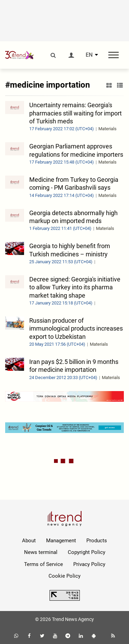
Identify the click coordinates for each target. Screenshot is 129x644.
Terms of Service (44, 564)
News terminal (41, 552)
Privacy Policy (89, 564)
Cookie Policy (64, 576)
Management (61, 541)
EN (89, 55)
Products (97, 541)
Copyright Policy (87, 552)
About (29, 541)
